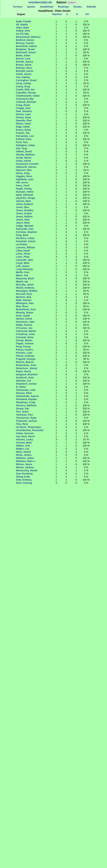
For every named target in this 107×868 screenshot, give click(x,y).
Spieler (31, 7)
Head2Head (47, 7)
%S (87, 14)
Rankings (63, 7)
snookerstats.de (40, 2)
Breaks (78, 7)
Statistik (91, 7)
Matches (57, 14)
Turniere (18, 7)
